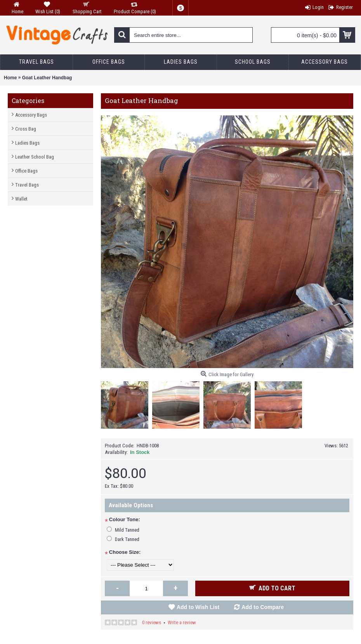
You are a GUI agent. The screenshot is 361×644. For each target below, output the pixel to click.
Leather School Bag (35, 157)
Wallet (21, 199)
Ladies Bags (27, 143)
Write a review (182, 622)
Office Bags (26, 171)
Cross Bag (26, 129)
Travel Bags (27, 185)
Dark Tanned (127, 539)
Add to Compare (263, 607)
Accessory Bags (31, 115)
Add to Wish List (198, 607)
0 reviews (152, 622)
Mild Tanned (127, 530)
